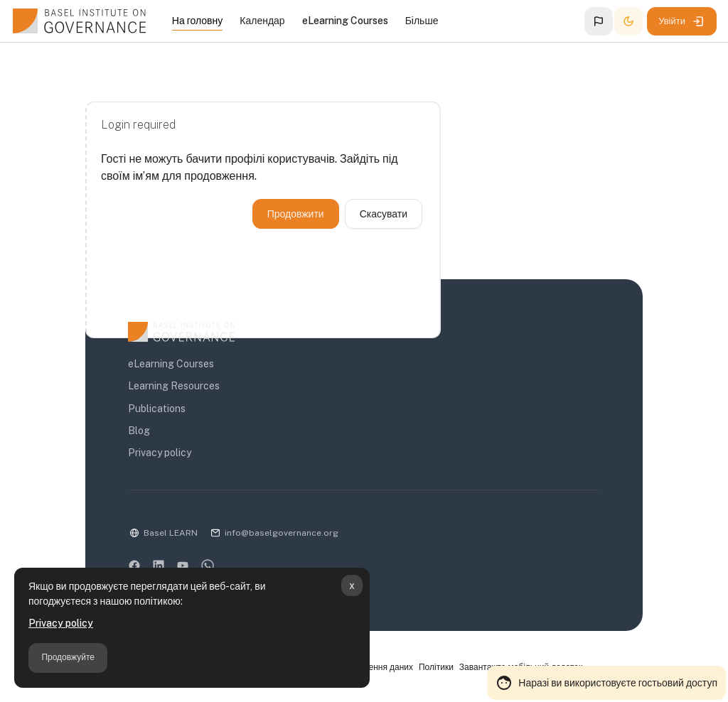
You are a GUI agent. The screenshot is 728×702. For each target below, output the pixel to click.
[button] (599, 21)
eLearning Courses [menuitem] (345, 21)
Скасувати (384, 214)
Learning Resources (174, 386)
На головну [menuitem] (197, 21)
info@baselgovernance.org (282, 533)
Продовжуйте (68, 657)
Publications (157, 409)
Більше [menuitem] (422, 21)
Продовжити (296, 214)
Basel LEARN (171, 533)
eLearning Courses (171, 364)
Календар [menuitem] (262, 21)
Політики (436, 667)
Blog (139, 431)
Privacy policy (61, 623)
